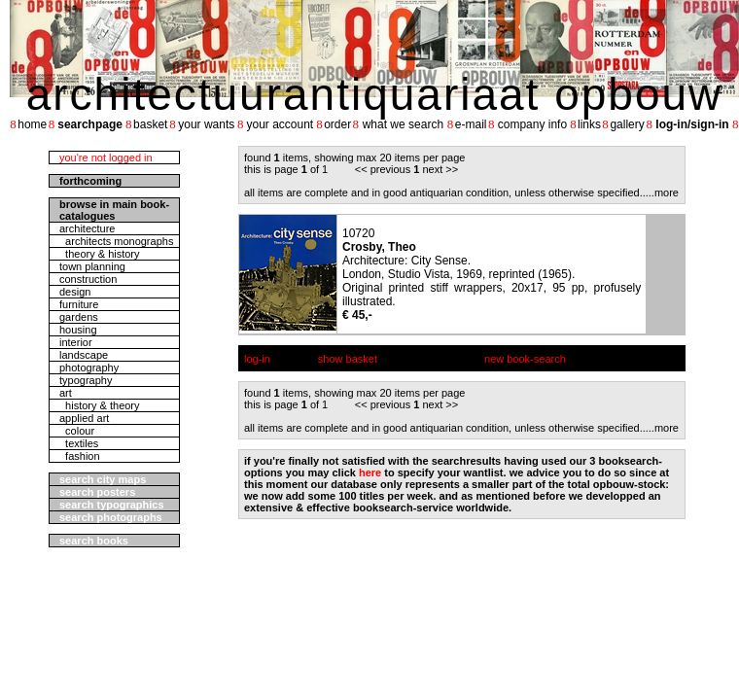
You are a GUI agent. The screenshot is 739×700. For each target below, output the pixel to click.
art (66, 393)
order (337, 124)
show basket (348, 359)
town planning (92, 266)
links (589, 124)
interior (76, 342)
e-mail (471, 124)
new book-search (525, 359)
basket (150, 124)
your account (280, 124)
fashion (80, 456)
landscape (84, 355)
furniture (79, 304)
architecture (87, 228)
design (75, 292)
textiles (79, 443)
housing (78, 330)
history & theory (100, 405)
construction (88, 279)
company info (532, 124)
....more (661, 192)
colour (77, 431)
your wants (206, 124)
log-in (257, 359)
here (370, 472)
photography (89, 367)
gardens (79, 317)
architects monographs (116, 241)
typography (86, 380)
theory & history (100, 254)
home (32, 124)
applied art (84, 418)
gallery (627, 124)
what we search (403, 124)
